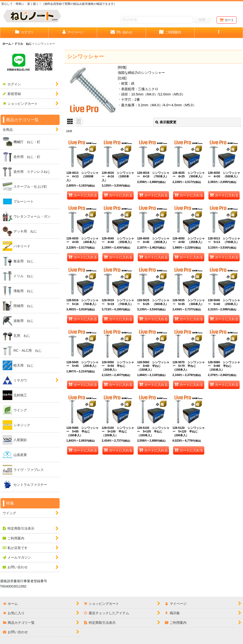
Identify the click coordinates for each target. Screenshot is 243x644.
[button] (219, 33)
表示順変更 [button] (166, 122)
